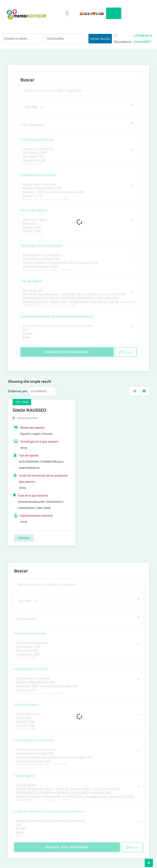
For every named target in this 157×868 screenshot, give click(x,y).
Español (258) (78, 228)
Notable (78, 334)
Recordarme (123, 39)
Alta (78, 330)
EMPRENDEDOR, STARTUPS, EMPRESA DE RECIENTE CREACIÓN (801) (78, 298)
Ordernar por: (18, 391)
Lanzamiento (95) (78, 161)
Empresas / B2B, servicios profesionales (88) (78, 192)
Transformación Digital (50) (78, 259)
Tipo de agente (31, 281)
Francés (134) (78, 231)
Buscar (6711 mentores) (67, 352)
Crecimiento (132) (78, 153)
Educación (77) (78, 196)
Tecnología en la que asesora (42, 246)
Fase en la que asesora (37, 140)
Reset (126, 352)
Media (78, 338)
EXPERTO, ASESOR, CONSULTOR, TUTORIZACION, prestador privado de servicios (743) (78, 302)
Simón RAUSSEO (29, 410)
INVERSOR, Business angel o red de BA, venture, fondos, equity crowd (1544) (78, 294)
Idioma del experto (34, 210)
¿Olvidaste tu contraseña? (143, 39)
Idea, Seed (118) (78, 157)
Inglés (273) (78, 224)
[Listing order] (42, 391)
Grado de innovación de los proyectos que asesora (57, 317)
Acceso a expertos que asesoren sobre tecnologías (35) (78, 263)
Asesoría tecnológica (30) (78, 267)
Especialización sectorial (38, 175)
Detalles (24, 538)
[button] (67, 13)
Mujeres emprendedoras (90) (78, 188)
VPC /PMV (22, 402)
